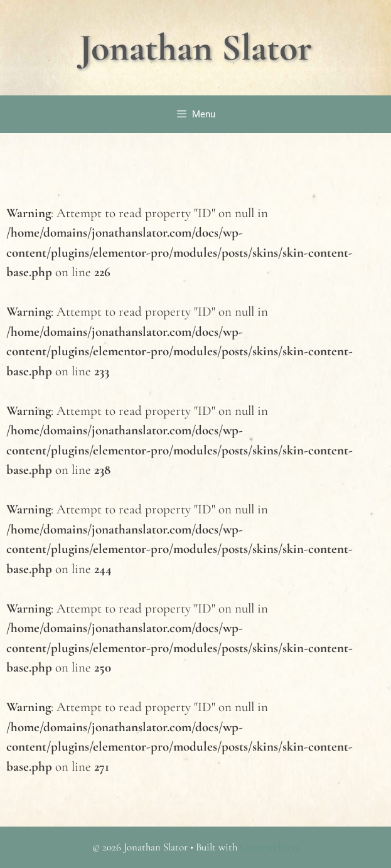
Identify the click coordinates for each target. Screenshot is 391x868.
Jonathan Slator (195, 48)
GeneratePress (270, 847)
